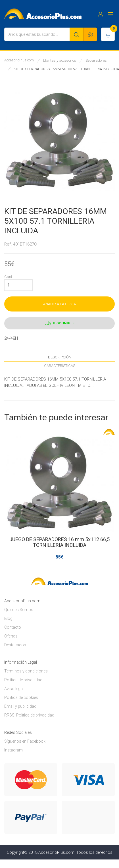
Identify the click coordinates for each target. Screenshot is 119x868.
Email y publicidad (20, 706)
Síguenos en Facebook (25, 741)
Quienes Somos (19, 610)
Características (60, 366)
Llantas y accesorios (60, 60)
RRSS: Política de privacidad (29, 715)
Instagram (13, 750)
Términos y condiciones (26, 671)
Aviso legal (14, 689)
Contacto (13, 627)
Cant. (9, 277)
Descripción (60, 357)
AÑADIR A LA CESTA (59, 304)
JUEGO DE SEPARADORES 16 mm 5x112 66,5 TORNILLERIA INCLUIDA (59, 542)
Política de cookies (21, 697)
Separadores (96, 60)
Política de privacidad (23, 680)
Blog (8, 618)
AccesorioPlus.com (19, 60)
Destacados (15, 645)
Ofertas (11, 636)
